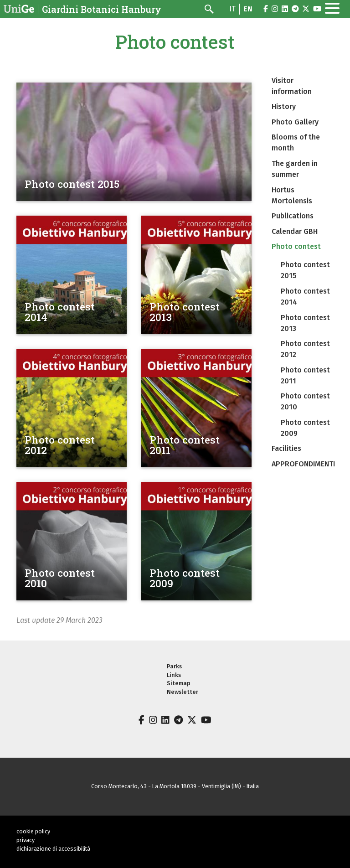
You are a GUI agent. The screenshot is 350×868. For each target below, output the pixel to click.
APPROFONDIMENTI (303, 464)
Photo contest (296, 246)
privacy (26, 840)
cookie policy (33, 831)
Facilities (286, 448)
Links (174, 675)
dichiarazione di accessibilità (53, 849)
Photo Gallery (295, 122)
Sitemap (179, 683)
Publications (293, 216)
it (232, 9)
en (248, 9)
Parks (174, 666)
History (284, 106)
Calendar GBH (295, 231)
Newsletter (183, 692)
